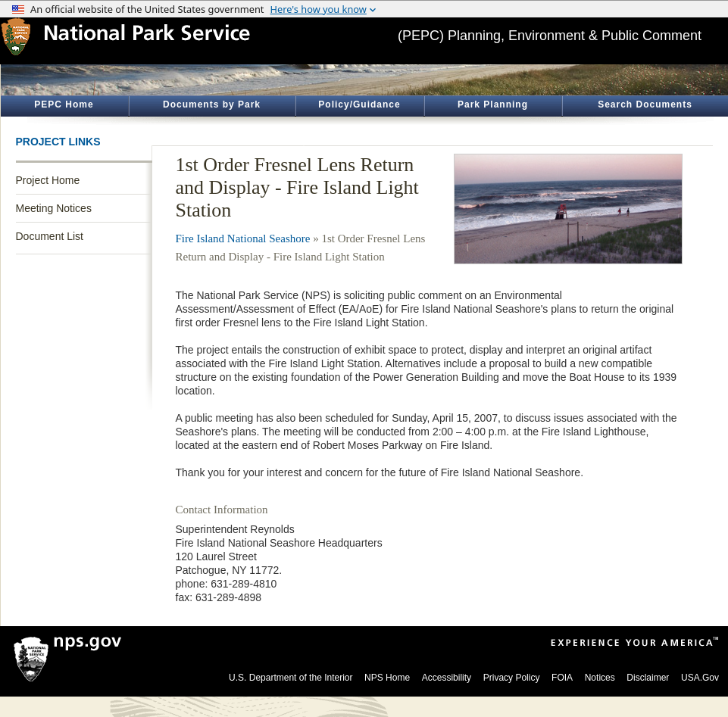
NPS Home (387, 678)
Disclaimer (648, 678)
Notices (600, 678)
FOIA (562, 678)
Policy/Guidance (359, 104)
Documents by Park (212, 104)
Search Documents (645, 104)
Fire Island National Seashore (243, 238)
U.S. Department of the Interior (291, 678)
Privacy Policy (512, 678)
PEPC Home (64, 104)
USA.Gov (700, 678)
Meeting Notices (54, 208)
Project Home (48, 180)
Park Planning (493, 104)
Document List (50, 236)
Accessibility (447, 678)
